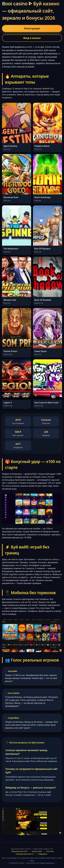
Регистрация (32, 28)
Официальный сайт (19, 851)
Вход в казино (32, 38)
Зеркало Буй (37, 851)
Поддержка (42, 854)
